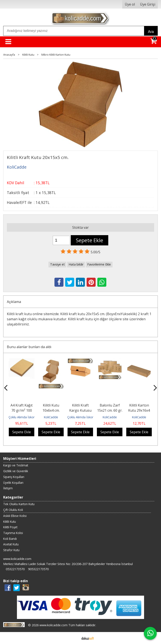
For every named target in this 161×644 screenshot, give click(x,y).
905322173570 (38, 569)
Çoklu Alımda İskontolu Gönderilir (32, 417)
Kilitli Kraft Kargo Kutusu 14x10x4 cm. (80, 410)
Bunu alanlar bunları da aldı (29, 347)
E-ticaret (74, 638)
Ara (151, 32)
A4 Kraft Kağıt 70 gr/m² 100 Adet (22, 410)
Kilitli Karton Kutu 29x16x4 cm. (139, 410)
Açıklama (14, 302)
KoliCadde (51, 417)
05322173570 (15, 569)
